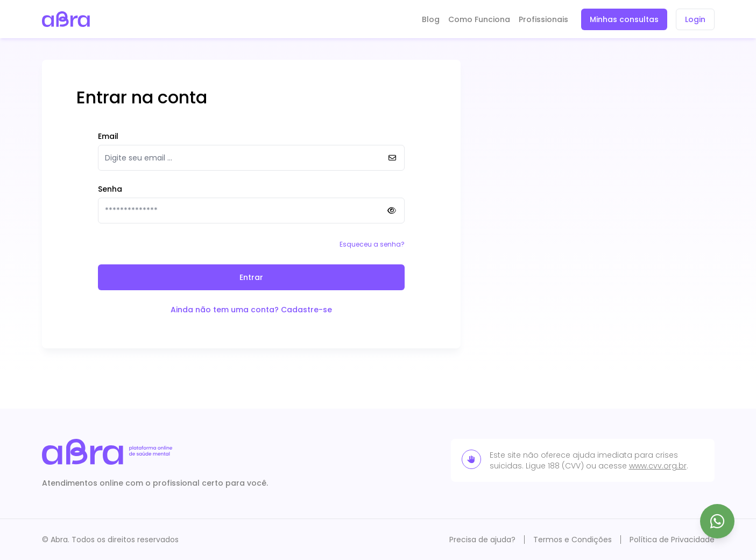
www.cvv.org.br (658, 466)
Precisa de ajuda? (482, 540)
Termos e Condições (573, 540)
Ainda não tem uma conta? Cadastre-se (251, 310)
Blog (431, 19)
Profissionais (543, 19)
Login (695, 19)
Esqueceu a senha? (372, 244)
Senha (110, 189)
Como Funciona (479, 19)
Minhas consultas (624, 19)
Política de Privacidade (672, 540)
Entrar (251, 277)
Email (108, 136)
